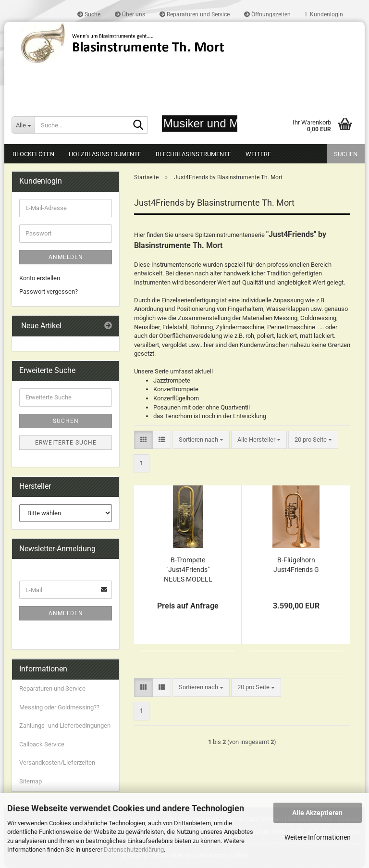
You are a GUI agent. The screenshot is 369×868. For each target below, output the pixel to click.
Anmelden (66, 257)
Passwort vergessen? (49, 291)
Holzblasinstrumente (105, 154)
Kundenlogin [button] (324, 14)
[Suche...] (23, 125)
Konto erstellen (40, 278)
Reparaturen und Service (195, 14)
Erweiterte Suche (66, 443)
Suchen (346, 154)
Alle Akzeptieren (317, 813)
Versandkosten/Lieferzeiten (57, 763)
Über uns (130, 14)
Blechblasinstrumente (193, 154)
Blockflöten (33, 154)
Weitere (258, 154)
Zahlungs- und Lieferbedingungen (65, 725)
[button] (143, 440)
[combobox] (201, 440)
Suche (89, 14)
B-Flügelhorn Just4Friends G (296, 565)
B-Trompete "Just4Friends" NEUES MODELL (188, 570)
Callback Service (42, 744)
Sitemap (31, 781)
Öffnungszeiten (267, 14)
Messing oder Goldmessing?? (59, 707)
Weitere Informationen (318, 837)
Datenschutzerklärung (134, 849)
